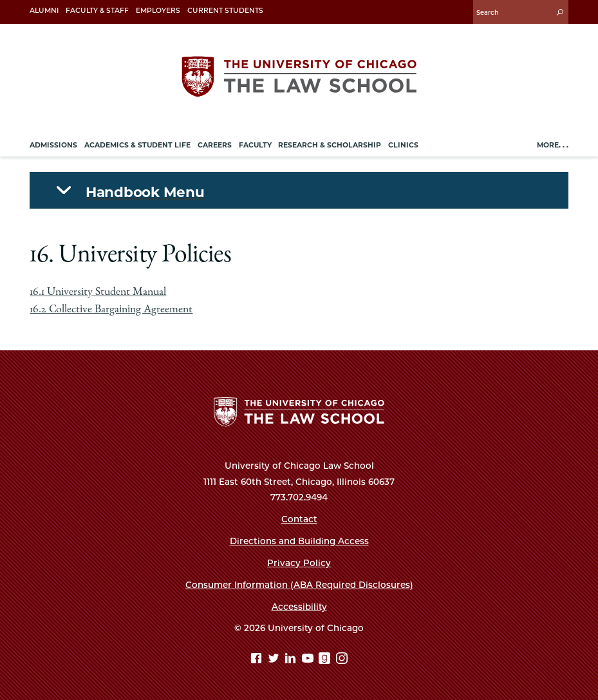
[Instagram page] (342, 660)
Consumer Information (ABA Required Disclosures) (299, 585)
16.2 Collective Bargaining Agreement (111, 310)
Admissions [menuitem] (53, 145)
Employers (158, 11)
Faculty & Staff (97, 11)
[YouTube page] (309, 660)
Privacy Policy (299, 563)
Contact (299, 519)
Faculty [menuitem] (255, 145)
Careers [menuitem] (215, 145)
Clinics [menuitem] (403, 145)
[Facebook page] (258, 660)
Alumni (44, 11)
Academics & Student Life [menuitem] (137, 145)
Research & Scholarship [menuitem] (330, 145)
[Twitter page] (275, 660)
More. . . (553, 145)
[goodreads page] (326, 660)
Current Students (225, 11)
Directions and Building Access (299, 541)
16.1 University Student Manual (98, 292)
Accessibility (299, 607)
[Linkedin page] (292, 660)
